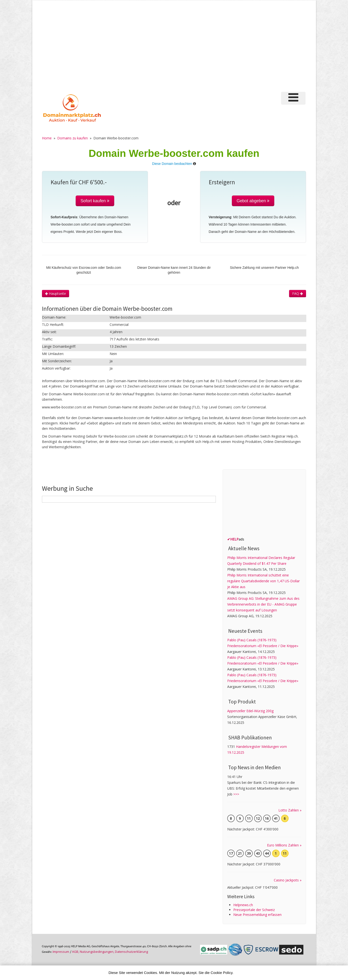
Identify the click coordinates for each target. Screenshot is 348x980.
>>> (236, 794)
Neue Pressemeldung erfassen (257, 915)
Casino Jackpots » (288, 880)
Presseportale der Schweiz (254, 910)
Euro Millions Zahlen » (284, 845)
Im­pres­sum (61, 952)
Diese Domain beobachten (172, 164)
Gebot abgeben (253, 201)
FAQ (298, 293)
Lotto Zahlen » (290, 810)
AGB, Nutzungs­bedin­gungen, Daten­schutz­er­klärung (110, 952)
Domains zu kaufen (73, 138)
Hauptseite (56, 293)
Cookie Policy (222, 973)
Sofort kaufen (95, 201)
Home (47, 138)
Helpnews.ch (243, 905)
